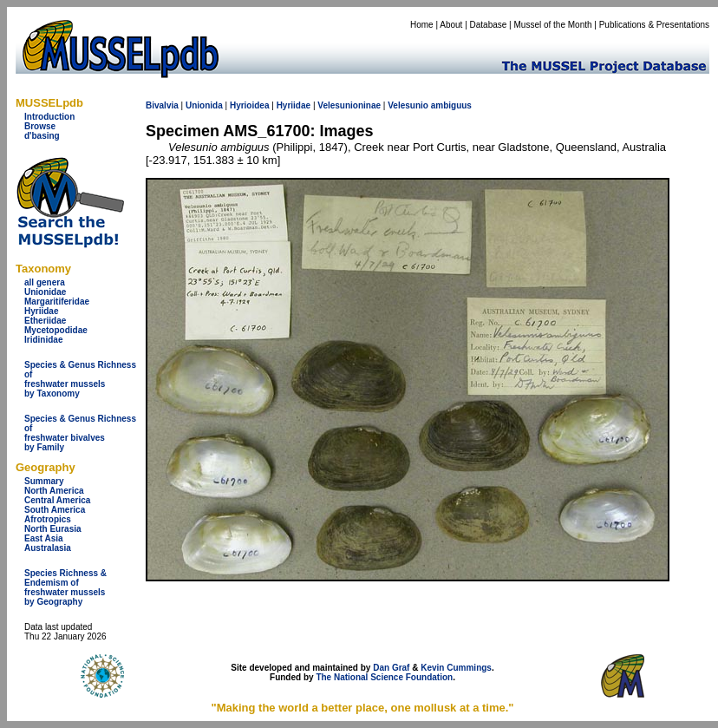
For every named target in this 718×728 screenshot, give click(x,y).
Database (489, 25)
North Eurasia (53, 529)
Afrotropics (48, 519)
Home (422, 25)
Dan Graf (391, 668)
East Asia (44, 538)
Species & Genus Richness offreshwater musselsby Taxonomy (80, 379)
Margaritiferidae (57, 302)
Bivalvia (162, 105)
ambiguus (451, 105)
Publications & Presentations (654, 25)
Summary (44, 481)
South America (55, 510)
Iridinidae (43, 340)
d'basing (42, 136)
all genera (45, 282)
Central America (57, 500)
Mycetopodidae (56, 330)
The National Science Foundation (384, 677)
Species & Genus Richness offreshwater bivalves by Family (80, 433)
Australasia (48, 548)
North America (54, 491)
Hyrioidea (250, 105)
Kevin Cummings (456, 668)
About (451, 25)
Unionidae (45, 292)
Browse (40, 126)
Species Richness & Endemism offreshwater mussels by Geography (65, 587)
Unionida (204, 105)
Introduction (49, 117)
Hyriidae (41, 311)
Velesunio (408, 105)
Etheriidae (45, 321)
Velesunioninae (349, 105)
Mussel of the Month (553, 25)
